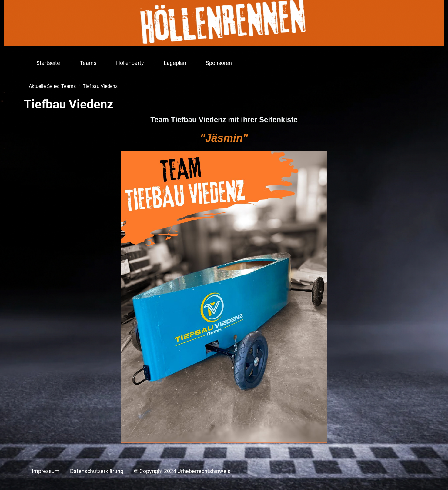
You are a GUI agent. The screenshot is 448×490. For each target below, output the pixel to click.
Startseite (48, 63)
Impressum (46, 471)
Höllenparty (130, 63)
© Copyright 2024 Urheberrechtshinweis (182, 471)
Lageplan (175, 63)
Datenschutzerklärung (97, 471)
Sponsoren (219, 63)
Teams (88, 63)
